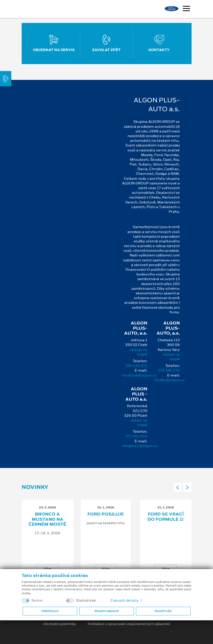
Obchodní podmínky (59, 624)
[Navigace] (186, 9)
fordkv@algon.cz (170, 380)
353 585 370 (169, 370)
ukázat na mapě (139, 352)
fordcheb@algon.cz (139, 375)
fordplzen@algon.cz (140, 446)
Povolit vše (163, 611)
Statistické (86, 600)
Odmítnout (50, 611)
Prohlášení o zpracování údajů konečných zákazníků (129, 624)
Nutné (37, 600)
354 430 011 (136, 366)
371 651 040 (136, 436)
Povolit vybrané (107, 611)
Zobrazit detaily (127, 600)
